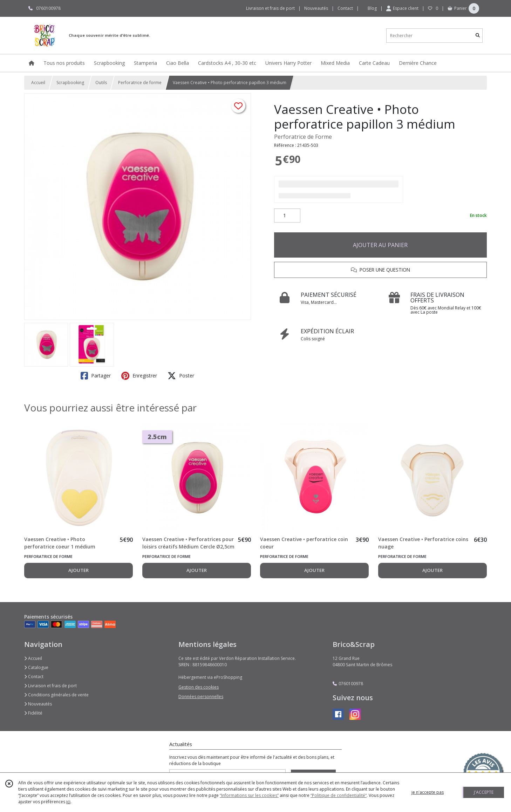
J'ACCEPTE (484, 792)
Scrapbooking (70, 83)
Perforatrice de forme (140, 83)
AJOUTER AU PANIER (380, 245)
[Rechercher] (478, 36)
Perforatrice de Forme (303, 137)
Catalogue (36, 667)
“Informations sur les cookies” (249, 795)
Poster (181, 376)
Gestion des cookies (199, 687)
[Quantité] (287, 216)
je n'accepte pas (428, 792)
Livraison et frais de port (50, 686)
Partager (96, 376)
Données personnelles (201, 697)
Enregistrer (139, 376)
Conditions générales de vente (56, 695)
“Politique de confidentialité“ (339, 795)
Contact (345, 8)
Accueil (38, 83)
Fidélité (33, 713)
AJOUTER (79, 570)
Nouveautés (38, 704)
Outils (101, 83)
